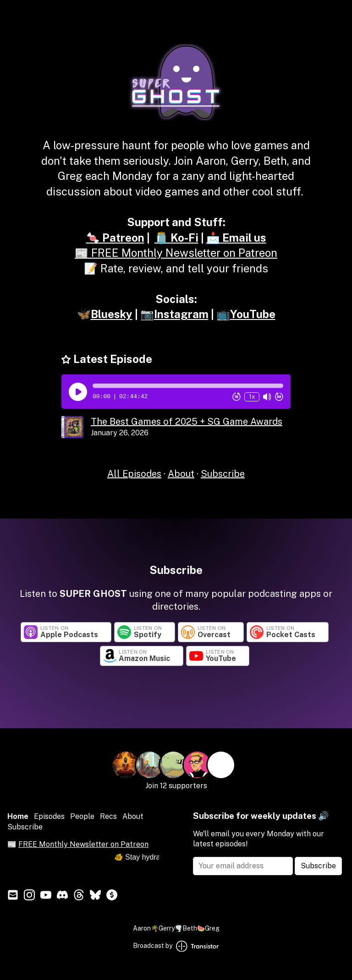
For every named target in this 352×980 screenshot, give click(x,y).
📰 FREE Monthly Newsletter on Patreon (176, 253)
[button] (188, 386)
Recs (108, 816)
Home (18, 816)
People (82, 816)
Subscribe (223, 474)
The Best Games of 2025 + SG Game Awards (187, 422)
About (181, 474)
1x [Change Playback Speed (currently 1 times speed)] (252, 397)
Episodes (49, 816)
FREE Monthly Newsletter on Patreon (83, 844)
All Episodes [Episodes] (134, 474)
